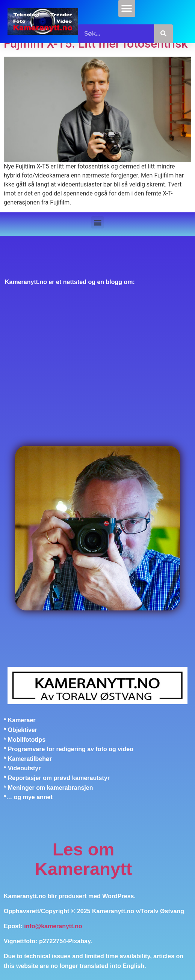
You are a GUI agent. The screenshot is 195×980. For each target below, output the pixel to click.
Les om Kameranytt (84, 859)
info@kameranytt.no (53, 926)
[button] (127, 8)
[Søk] (163, 34)
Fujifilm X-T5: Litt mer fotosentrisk (96, 44)
